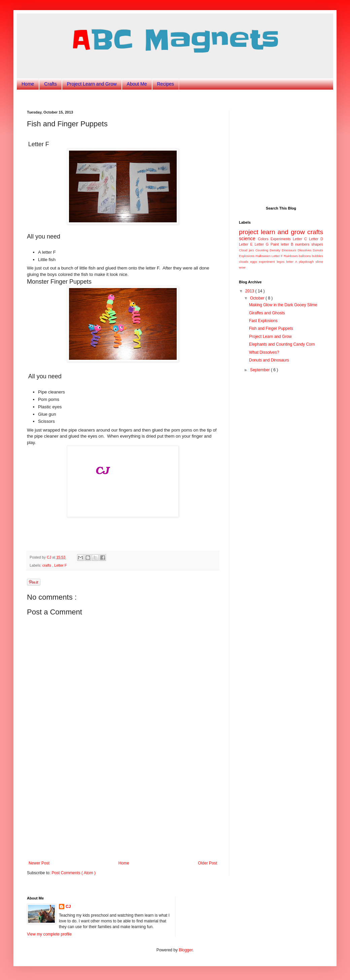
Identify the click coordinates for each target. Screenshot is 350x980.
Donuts (318, 250)
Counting (262, 250)
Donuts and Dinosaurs (269, 360)
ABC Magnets (175, 40)
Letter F (60, 565)
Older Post (207, 863)
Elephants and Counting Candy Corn (282, 344)
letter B (288, 244)
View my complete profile (49, 934)
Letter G (262, 244)
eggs (254, 262)
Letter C (301, 239)
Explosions (247, 256)
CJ (68, 907)
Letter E (247, 244)
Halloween (264, 256)
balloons (305, 256)
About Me (137, 84)
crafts (47, 565)
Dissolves (305, 250)
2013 (250, 291)
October (258, 298)
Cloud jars (247, 250)
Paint (276, 244)
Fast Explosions (263, 321)
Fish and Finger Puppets (271, 328)
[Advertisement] (123, 810)
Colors (264, 239)
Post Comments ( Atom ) (74, 873)
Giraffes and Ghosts (267, 313)
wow (242, 267)
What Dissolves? (264, 352)
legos (281, 262)
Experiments (282, 239)
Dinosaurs (290, 250)
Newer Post (39, 863)
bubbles (317, 256)
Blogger (186, 950)
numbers (303, 244)
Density (276, 250)
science (248, 239)
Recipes (166, 84)
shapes (317, 244)
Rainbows (291, 256)
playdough (307, 262)
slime (319, 262)
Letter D (316, 239)
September (260, 370)
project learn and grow (273, 232)
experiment (268, 262)
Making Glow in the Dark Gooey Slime (283, 305)
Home (28, 84)
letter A (293, 262)
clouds (244, 262)
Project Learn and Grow (92, 84)
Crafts (50, 84)
